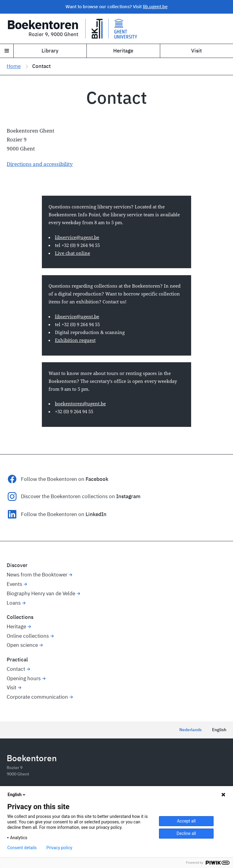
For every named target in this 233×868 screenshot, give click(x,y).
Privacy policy (59, 848)
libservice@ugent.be (77, 237)
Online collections (28, 636)
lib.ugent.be (155, 7)
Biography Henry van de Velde (41, 593)
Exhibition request (75, 340)
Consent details (22, 848)
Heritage (123, 51)
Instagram (128, 496)
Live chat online (73, 253)
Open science (22, 645)
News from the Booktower (37, 575)
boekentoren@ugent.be (80, 404)
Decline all (186, 833)
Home (14, 66)
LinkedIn (96, 514)
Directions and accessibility (40, 164)
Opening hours (24, 678)
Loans (14, 603)
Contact (16, 669)
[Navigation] (7, 51)
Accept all (186, 821)
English (219, 730)
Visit (12, 687)
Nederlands (191, 730)
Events (14, 584)
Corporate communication (37, 697)
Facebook (97, 479)
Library (50, 51)
